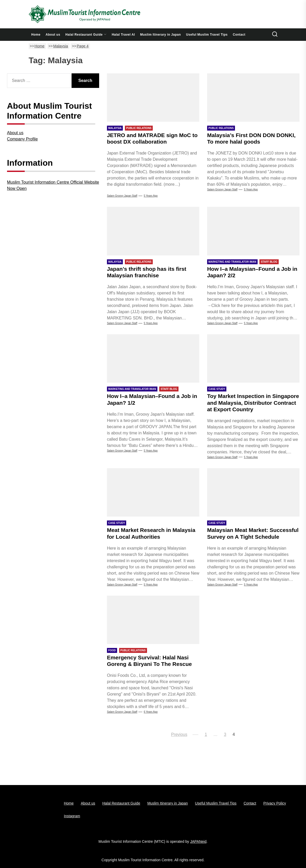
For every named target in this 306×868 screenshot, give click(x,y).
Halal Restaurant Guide (86, 35)
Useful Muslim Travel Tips (207, 35)
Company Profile (22, 139)
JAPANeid (198, 841)
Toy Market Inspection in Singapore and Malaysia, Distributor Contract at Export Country (253, 403)
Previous (179, 734)
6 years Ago (151, 712)
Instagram (72, 816)
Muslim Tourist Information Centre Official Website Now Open (53, 185)
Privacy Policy (275, 803)
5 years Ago (151, 196)
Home (36, 35)
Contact (239, 35)
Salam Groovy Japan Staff (122, 196)
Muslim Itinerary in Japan (161, 35)
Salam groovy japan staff (222, 457)
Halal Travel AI (123, 35)
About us (53, 35)
